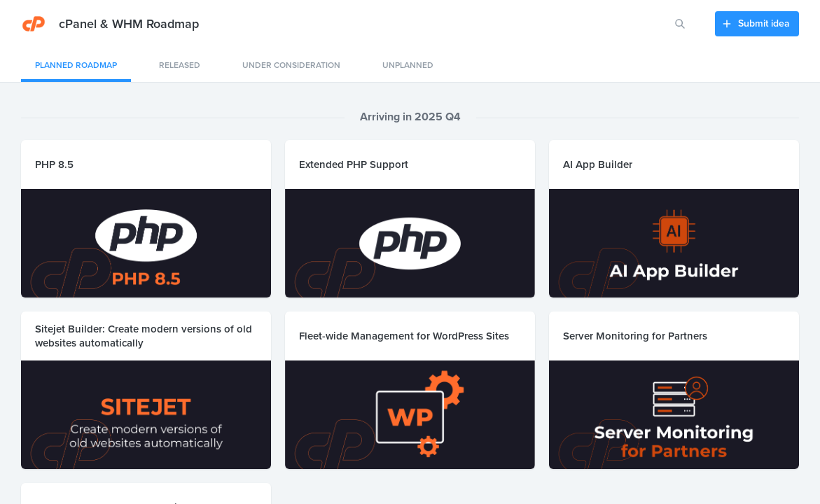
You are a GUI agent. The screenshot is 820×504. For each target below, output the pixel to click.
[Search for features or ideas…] (680, 24)
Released (180, 65)
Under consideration (291, 65)
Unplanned (408, 65)
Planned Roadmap (76, 65)
